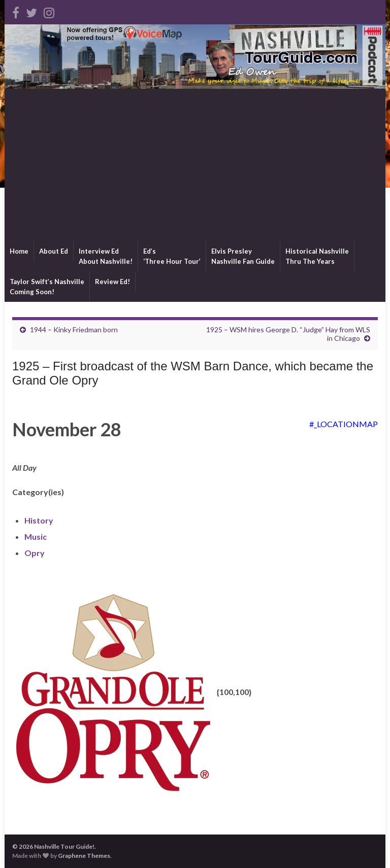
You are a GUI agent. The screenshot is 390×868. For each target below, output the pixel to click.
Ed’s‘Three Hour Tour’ (172, 256)
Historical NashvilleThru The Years (317, 256)
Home (19, 251)
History (39, 520)
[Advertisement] (195, 165)
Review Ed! (112, 282)
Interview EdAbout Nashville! (106, 256)
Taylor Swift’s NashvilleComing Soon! (47, 287)
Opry (35, 553)
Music (36, 536)
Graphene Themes (84, 856)
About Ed (54, 251)
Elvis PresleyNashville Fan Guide (243, 256)
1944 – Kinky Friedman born (74, 329)
